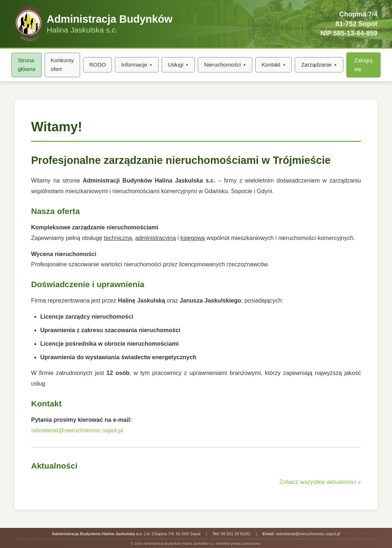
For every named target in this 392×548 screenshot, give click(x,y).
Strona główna (26, 65)
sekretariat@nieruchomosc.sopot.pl (77, 430)
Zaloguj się (363, 65)
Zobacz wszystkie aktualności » (320, 482)
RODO (98, 65)
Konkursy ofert (62, 65)
